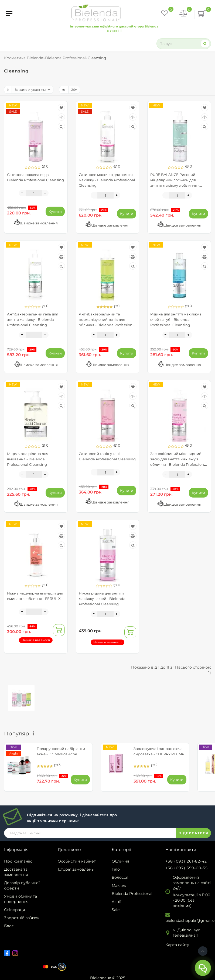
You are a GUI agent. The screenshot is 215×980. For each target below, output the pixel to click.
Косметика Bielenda (24, 58)
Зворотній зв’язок (22, 918)
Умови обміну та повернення (21, 899)
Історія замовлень (76, 869)
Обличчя (120, 861)
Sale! (116, 910)
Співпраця (14, 910)
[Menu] (9, 13)
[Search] (205, 44)
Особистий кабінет (77, 861)
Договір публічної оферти (22, 885)
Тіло (116, 869)
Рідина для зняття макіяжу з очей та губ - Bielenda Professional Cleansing (176, 319)
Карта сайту (177, 945)
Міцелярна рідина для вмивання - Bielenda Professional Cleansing (28, 459)
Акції (117, 902)
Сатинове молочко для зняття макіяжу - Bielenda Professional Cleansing (107, 180)
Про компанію (18, 861)
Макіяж (119, 885)
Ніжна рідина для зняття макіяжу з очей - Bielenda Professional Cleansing (102, 599)
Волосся (120, 877)
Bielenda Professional (132, 894)
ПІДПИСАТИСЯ (193, 833)
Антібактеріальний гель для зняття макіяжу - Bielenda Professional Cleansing (33, 319)
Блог (9, 926)
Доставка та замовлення (16, 872)
